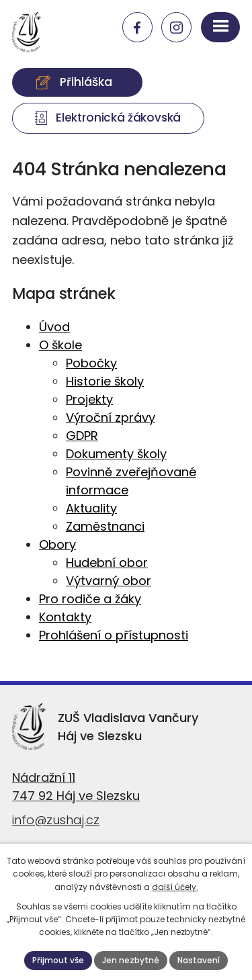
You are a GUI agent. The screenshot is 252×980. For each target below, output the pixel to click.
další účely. (175, 887)
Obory (57, 544)
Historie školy (105, 381)
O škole (60, 345)
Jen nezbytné (131, 960)
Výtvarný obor (109, 581)
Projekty (89, 399)
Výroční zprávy (111, 417)
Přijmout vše (58, 960)
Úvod (54, 327)
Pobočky (91, 363)
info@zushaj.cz (56, 820)
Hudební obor (107, 563)
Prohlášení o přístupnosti (114, 635)
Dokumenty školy (116, 454)
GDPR (82, 436)
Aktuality (91, 508)
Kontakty (65, 617)
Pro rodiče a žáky (90, 599)
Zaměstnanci (105, 526)
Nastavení (199, 960)
